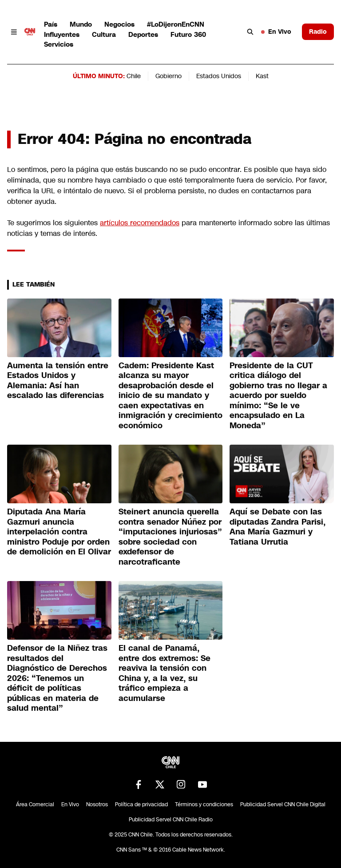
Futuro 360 (188, 34)
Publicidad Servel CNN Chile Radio (171, 820)
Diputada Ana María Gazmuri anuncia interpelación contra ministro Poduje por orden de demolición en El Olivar (59, 532)
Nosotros (97, 804)
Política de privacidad (141, 804)
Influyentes (62, 34)
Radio (318, 32)
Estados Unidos (219, 76)
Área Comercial (35, 804)
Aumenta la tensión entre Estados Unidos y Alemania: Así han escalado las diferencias (58, 381)
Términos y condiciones (204, 804)
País (51, 24)
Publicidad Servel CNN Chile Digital (283, 804)
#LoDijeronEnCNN (176, 24)
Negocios (119, 24)
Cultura (104, 34)
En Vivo (276, 32)
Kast (262, 76)
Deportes (143, 34)
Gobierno (169, 76)
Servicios (59, 44)
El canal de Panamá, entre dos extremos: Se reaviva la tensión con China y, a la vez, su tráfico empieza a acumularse (165, 673)
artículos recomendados (140, 223)
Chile (134, 76)
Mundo (81, 24)
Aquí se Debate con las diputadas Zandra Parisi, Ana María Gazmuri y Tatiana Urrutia (278, 527)
